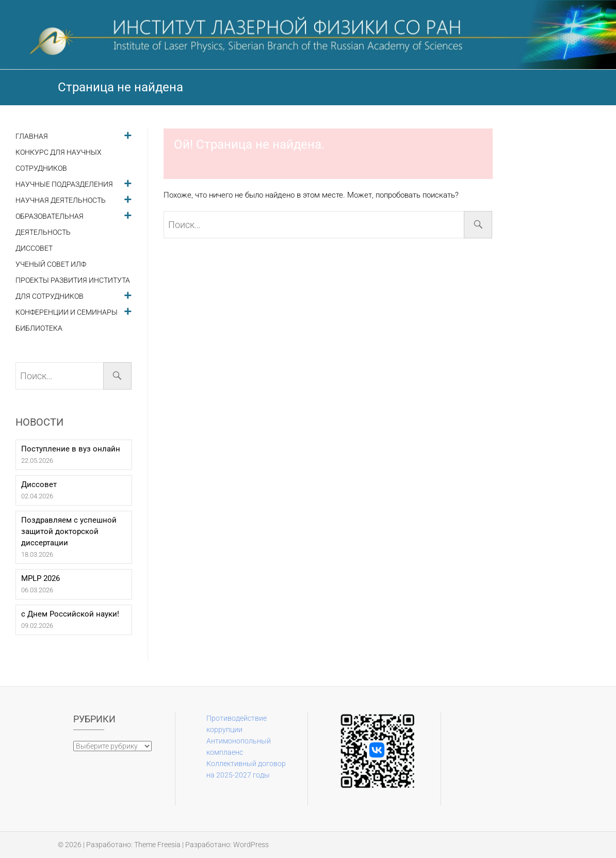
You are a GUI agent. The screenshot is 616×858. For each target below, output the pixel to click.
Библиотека (39, 328)
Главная (32, 136)
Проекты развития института (73, 280)
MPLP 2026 (40, 578)
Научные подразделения (64, 184)
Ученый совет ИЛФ (51, 264)
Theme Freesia (157, 845)
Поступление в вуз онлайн (71, 449)
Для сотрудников (50, 296)
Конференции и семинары (67, 312)
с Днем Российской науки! (70, 614)
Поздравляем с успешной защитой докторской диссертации (69, 531)
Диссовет (34, 248)
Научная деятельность (61, 200)
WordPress (251, 845)
